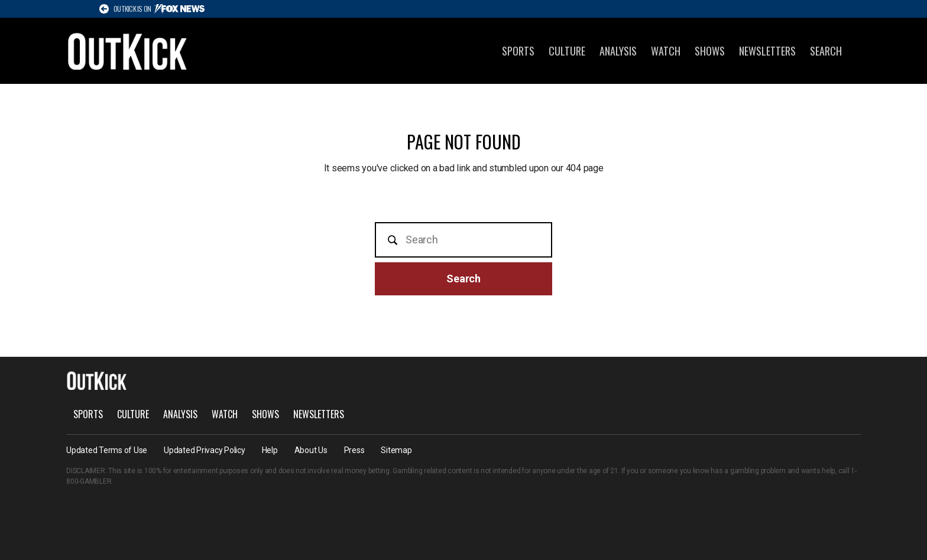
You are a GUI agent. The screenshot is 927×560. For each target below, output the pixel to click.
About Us (311, 450)
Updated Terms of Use (107, 450)
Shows (710, 51)
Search (826, 51)
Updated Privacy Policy (205, 450)
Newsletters (767, 51)
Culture (567, 51)
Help (270, 450)
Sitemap (396, 450)
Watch (666, 51)
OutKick (128, 51)
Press (354, 450)
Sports (518, 51)
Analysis (618, 51)
